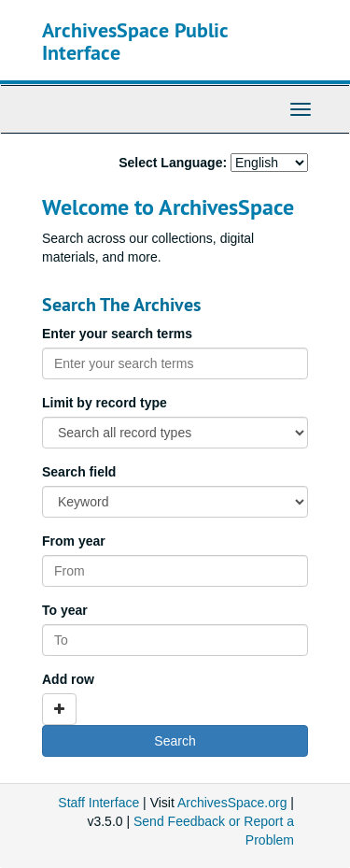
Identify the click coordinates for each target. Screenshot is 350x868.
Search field (79, 472)
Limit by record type (105, 403)
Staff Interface (98, 803)
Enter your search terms (117, 334)
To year (65, 610)
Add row (68, 679)
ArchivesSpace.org (232, 803)
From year (74, 541)
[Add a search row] (59, 709)
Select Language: (173, 163)
